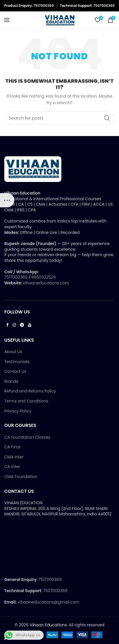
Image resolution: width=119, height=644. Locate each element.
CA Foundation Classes (27, 437)
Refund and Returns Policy (30, 391)
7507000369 (104, 6)
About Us (13, 352)
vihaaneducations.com (46, 283)
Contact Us (15, 371)
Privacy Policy (18, 411)
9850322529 (44, 277)
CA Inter (12, 467)
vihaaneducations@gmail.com (49, 602)
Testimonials (17, 362)
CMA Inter (14, 457)
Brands (11, 381)
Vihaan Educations (48, 625)
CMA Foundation (21, 477)
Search (107, 118)
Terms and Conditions (26, 401)
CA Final (12, 447)
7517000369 (44, 6)
